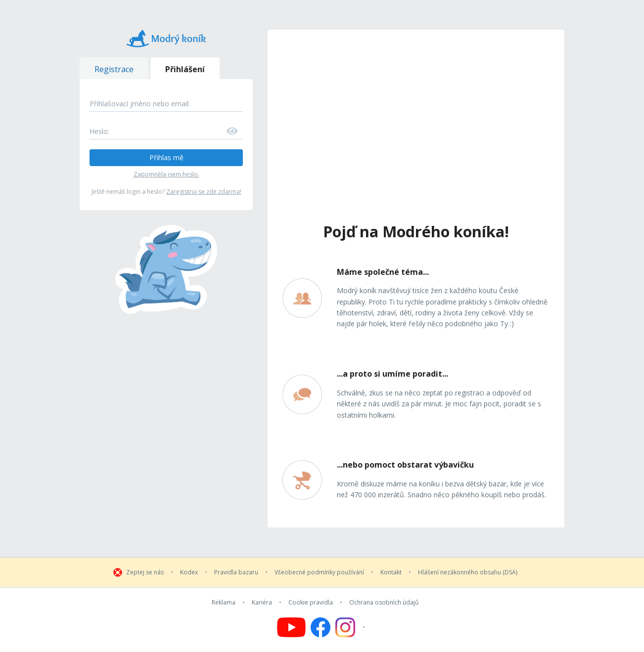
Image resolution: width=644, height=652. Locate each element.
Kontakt (391, 572)
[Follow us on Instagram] (351, 627)
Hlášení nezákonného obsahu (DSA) (468, 572)
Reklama (224, 603)
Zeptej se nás (145, 572)
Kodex (189, 572)
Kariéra (262, 603)
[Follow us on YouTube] (291, 627)
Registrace (114, 69)
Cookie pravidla (311, 603)
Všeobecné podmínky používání (319, 572)
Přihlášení (185, 69)
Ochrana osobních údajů (384, 603)
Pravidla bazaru (236, 572)
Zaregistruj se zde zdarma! (204, 192)
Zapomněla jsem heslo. (166, 174)
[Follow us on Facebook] (321, 627)
